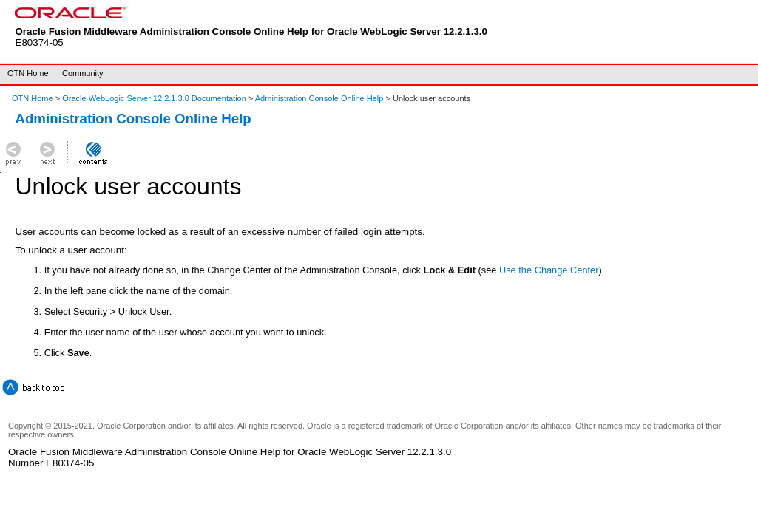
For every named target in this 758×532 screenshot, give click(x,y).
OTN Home (28, 73)
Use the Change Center (549, 270)
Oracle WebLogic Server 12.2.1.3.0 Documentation (155, 98)
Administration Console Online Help (319, 98)
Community (83, 73)
